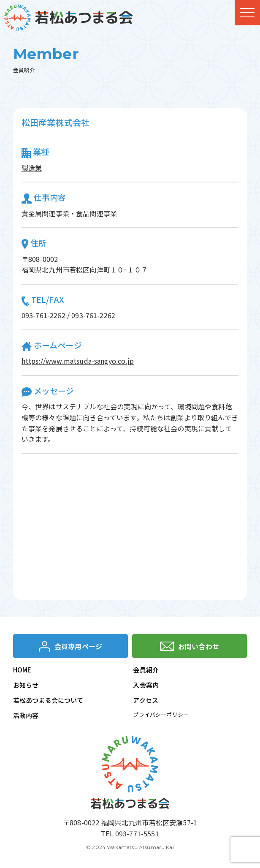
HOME (22, 670)
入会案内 (146, 685)
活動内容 (26, 715)
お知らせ (26, 685)
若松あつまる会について (48, 700)
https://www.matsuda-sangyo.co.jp (78, 361)
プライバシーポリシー (161, 714)
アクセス (146, 700)
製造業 (32, 168)
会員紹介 (146, 670)
